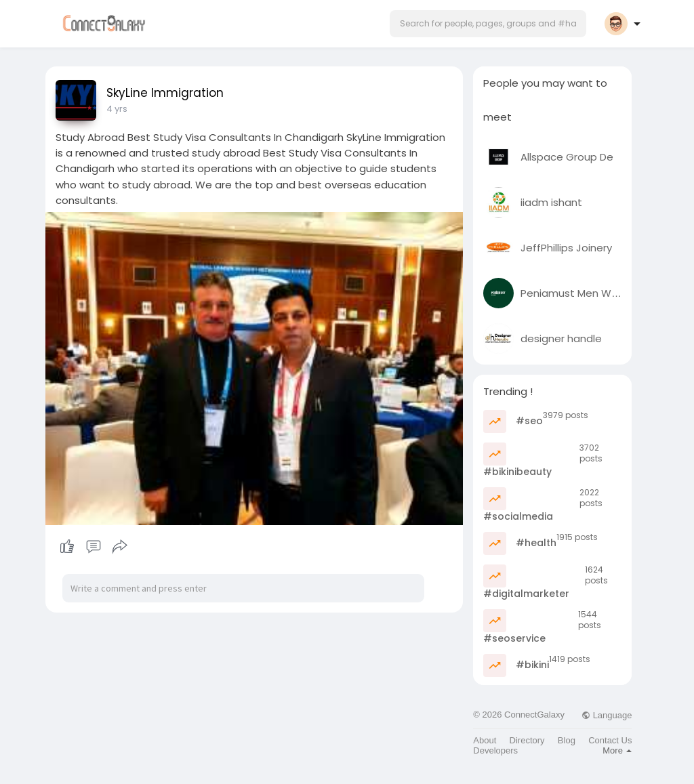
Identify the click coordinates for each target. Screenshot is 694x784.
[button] (488, 24)
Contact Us (610, 740)
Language (607, 715)
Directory (527, 740)
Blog (567, 740)
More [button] (617, 750)
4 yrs (117, 109)
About (485, 740)
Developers (495, 750)
